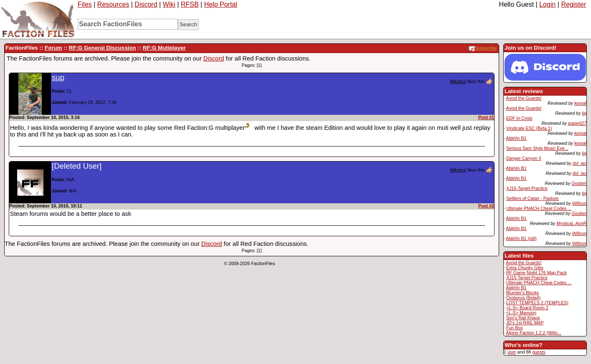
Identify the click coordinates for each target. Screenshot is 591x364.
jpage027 (577, 123)
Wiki (169, 4)
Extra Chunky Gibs (525, 268)
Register (573, 4)
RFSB (190, 4)
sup (58, 77)
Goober (579, 183)
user (512, 352)
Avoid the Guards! (524, 98)
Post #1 (486, 117)
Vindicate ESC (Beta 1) (529, 128)
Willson (579, 203)
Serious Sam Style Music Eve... (537, 148)
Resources (113, 4)
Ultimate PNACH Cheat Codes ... (539, 208)
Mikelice (458, 81)
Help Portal (221, 4)
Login (547, 4)
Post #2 (486, 206)
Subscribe (483, 48)
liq (584, 113)
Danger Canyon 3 (524, 158)
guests (539, 352)
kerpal (580, 103)
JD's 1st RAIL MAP (525, 323)
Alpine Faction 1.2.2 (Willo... (534, 333)
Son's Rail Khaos (523, 318)
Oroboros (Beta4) (523, 298)
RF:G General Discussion (103, 48)
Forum (53, 48)
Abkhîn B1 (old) (521, 238)
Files (85, 4)
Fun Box (515, 328)
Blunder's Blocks (523, 293)
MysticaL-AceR (571, 223)
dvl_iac (580, 163)
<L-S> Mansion (521, 313)
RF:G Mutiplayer (164, 48)
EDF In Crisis (519, 118)
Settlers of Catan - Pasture (533, 198)
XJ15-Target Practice (527, 188)
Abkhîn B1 (516, 138)
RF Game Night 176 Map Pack (536, 273)
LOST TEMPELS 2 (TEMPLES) (537, 303)
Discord (146, 4)
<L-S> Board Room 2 (527, 308)
